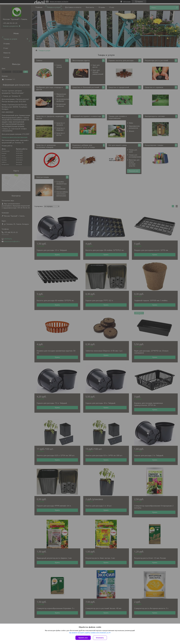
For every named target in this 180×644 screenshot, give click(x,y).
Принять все (83, 638)
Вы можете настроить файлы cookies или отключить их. (89, 633)
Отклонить (100, 638)
